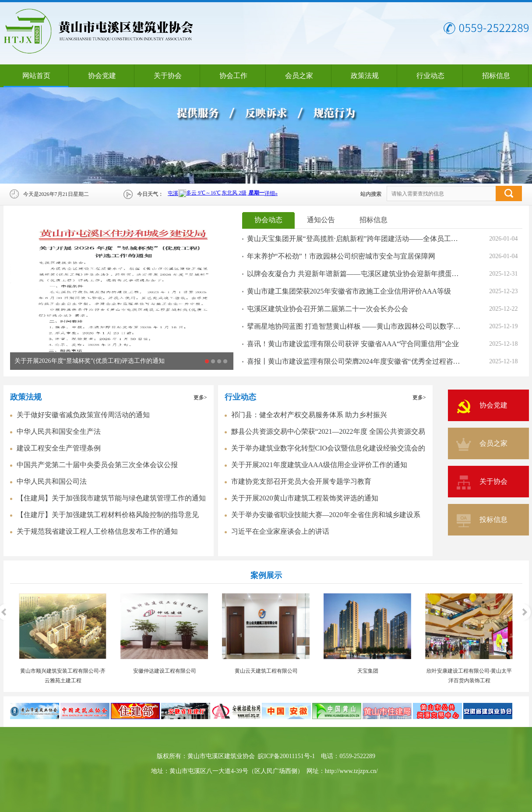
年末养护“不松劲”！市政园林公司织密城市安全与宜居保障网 (341, 256)
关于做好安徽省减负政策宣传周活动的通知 (83, 415)
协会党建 (102, 76)
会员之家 (299, 76)
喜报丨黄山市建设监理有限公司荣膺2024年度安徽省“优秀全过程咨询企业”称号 (355, 361)
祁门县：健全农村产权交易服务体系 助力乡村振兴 (309, 415)
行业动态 (430, 76)
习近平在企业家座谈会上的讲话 (280, 531)
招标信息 (496, 76)
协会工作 (233, 76)
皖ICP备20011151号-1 (286, 756)
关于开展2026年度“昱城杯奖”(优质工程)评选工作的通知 (90, 361)
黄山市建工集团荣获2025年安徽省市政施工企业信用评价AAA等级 (349, 291)
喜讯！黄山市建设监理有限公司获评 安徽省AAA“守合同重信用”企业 (353, 344)
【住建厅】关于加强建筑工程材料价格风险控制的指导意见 (108, 515)
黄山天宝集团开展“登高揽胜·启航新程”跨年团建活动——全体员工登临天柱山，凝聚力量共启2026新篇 (355, 239)
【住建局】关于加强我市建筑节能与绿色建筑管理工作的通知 (111, 498)
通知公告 (321, 220)
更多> (200, 397)
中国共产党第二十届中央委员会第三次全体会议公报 (97, 465)
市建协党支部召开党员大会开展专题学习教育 (301, 481)
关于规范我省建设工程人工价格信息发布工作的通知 (97, 531)
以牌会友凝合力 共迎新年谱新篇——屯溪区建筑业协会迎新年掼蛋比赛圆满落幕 (355, 274)
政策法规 (365, 76)
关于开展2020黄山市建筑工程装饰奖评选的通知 (305, 498)
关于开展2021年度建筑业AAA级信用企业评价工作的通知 (319, 465)
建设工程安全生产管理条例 (59, 448)
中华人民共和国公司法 (52, 481)
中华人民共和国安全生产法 (59, 431)
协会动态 (268, 220)
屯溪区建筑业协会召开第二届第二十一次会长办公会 (328, 309)
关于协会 (168, 76)
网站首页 (36, 76)
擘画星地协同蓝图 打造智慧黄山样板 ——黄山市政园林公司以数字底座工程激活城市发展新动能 (355, 326)
